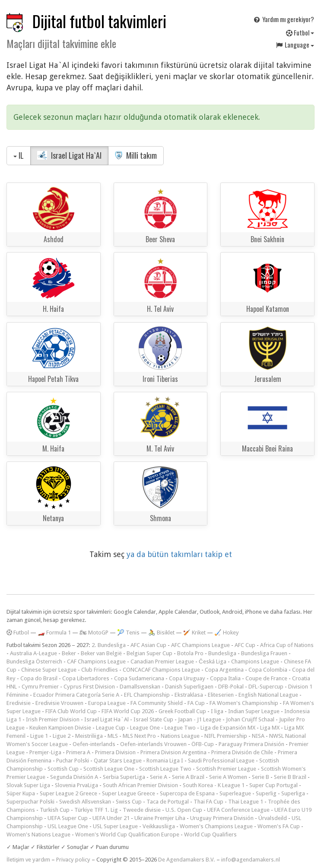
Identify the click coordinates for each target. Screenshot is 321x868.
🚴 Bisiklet (161, 633)
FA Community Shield (157, 703)
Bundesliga (222, 653)
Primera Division (115, 752)
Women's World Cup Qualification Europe (127, 834)
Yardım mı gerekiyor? (283, 19)
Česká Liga (213, 661)
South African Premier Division (140, 785)
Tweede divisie (142, 810)
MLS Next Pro (139, 736)
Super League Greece (129, 793)
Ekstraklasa (189, 695)
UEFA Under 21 (111, 818)
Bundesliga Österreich (34, 661)
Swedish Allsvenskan (85, 802)
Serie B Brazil (290, 777)
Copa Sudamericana (139, 678)
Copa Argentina (224, 670)
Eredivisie (19, 703)
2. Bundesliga (109, 645)
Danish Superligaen (189, 687)
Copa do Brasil (39, 678)
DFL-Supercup (266, 687)
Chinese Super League (49, 670)
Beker (69, 653)
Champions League (255, 661)
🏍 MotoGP (94, 633)
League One (145, 728)
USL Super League (115, 826)
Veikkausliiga (159, 826)
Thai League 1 (246, 802)
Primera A (78, 752)
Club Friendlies (100, 670)
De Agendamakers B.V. (187, 860)
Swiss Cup (129, 802)
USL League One (68, 826)
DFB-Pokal (231, 687)
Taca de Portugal (168, 802)
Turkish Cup (55, 810)
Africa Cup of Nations (287, 645)
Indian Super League (254, 711)
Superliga (293, 793)
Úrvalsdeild (273, 818)
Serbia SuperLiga (124, 777)
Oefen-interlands (94, 744)
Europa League (107, 703)
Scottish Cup (63, 769)
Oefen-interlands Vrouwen (153, 744)
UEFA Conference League (238, 810)
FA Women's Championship (244, 703)
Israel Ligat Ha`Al (69, 155)
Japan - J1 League (200, 719)
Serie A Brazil (188, 777)
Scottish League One (109, 769)
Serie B (261, 777)
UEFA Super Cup (68, 818)
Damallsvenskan (140, 687)
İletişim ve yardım (28, 860)
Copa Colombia (268, 670)
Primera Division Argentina (173, 752)
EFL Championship (147, 695)
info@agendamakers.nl (251, 860)
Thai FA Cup (208, 802)
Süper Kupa (21, 793)
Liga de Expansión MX (228, 728)
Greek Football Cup (182, 711)
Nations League (180, 736)
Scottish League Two (165, 769)
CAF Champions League (96, 661)
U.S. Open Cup (184, 810)
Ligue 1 (39, 736)
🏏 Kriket (194, 633)
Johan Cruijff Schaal (250, 719)
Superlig (266, 793)
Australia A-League (33, 653)
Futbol (300, 32)
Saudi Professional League (221, 761)
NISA (258, 736)
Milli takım (136, 155)
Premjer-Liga (45, 752)
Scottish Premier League (226, 769)
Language (295, 45)
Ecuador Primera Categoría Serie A (76, 695)
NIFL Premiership (226, 736)
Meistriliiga (89, 736)
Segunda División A (74, 777)
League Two (180, 728)
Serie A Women (228, 777)
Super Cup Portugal (273, 785)
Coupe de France (266, 678)
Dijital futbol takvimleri (99, 21)
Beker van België (101, 653)
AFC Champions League (200, 645)
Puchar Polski (73, 761)
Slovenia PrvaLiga (76, 785)
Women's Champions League (216, 826)
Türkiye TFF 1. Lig (96, 810)
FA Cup (196, 703)
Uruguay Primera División (222, 818)
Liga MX (270, 728)
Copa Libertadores (86, 678)
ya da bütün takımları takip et (179, 554)
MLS (113, 736)
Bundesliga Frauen (264, 653)
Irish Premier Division (53, 719)
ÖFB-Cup (203, 744)
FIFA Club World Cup (71, 711)
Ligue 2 (62, 736)
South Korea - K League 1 (214, 785)
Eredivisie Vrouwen (59, 703)
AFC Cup (245, 645)
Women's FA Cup (279, 826)
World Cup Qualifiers (210, 834)
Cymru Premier (40, 687)
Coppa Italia (225, 678)
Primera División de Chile (242, 752)
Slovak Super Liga (28, 785)
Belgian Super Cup (149, 653)
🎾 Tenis (128, 633)
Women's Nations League (38, 834)
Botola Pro (190, 653)
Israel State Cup (153, 719)
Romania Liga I (165, 761)
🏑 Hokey (227, 633)
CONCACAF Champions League (161, 670)
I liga (217, 711)
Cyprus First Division (89, 687)
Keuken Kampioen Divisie (60, 728)
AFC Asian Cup (148, 645)
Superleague (235, 793)
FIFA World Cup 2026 (128, 711)
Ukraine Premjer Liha (160, 818)
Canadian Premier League (162, 661)
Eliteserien (221, 695)
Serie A (159, 777)
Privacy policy (73, 860)
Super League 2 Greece (68, 793)
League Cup (111, 728)
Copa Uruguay (187, 678)
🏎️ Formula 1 (54, 633)
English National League (268, 695)
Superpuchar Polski (30, 802)
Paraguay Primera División (251, 744)
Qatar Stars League (118, 761)
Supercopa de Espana (187, 793)
